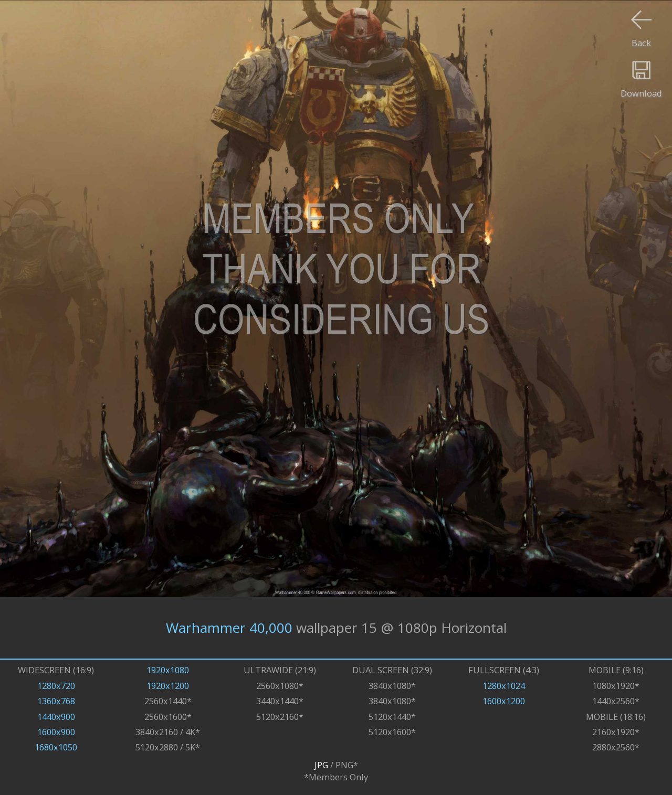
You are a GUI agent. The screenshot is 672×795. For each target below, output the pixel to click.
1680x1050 (56, 747)
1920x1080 (168, 670)
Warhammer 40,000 (229, 628)
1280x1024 (504, 686)
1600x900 (56, 732)
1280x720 (56, 686)
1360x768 (56, 701)
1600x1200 (504, 701)
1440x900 (56, 717)
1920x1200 (168, 686)
